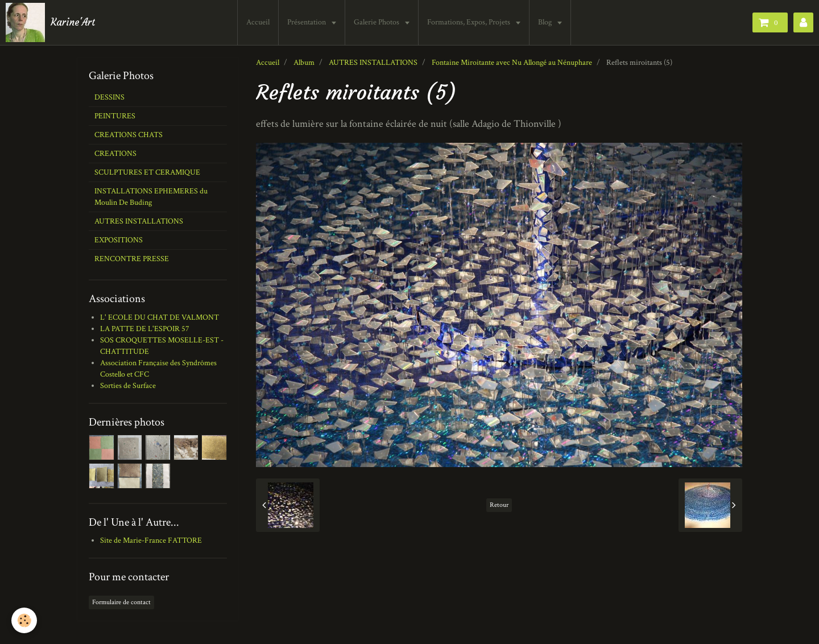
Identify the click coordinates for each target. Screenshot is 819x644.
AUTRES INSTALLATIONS (373, 63)
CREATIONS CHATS (129, 135)
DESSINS (109, 97)
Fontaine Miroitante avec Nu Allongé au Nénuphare (512, 63)
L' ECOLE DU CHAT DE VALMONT (160, 317)
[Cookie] (24, 620)
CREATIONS (115, 154)
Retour (499, 505)
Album (304, 63)
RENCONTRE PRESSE (132, 259)
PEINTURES (115, 116)
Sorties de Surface (128, 386)
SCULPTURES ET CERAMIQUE (147, 172)
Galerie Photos (377, 22)
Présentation (307, 22)
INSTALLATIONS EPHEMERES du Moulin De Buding (151, 197)
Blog (546, 22)
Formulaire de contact (121, 602)
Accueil (258, 22)
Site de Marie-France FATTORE (151, 540)
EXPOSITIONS (119, 240)
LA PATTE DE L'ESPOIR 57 (145, 329)
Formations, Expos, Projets (470, 22)
